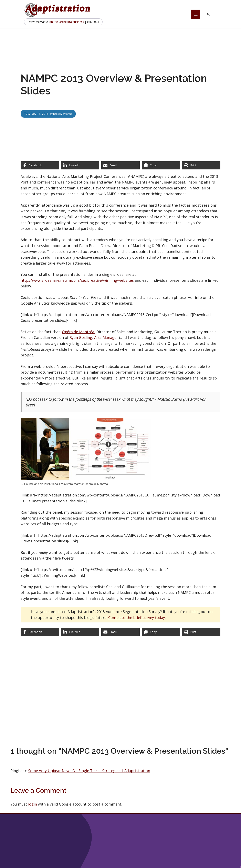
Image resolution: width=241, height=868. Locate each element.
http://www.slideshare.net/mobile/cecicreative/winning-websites (77, 280)
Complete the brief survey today (137, 618)
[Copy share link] (161, 165)
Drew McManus (64, 114)
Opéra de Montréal (79, 332)
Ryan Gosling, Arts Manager (94, 337)
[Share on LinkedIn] (80, 165)
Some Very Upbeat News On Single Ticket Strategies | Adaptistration (89, 771)
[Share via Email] (120, 165)
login (33, 804)
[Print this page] (201, 165)
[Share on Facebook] (40, 165)
